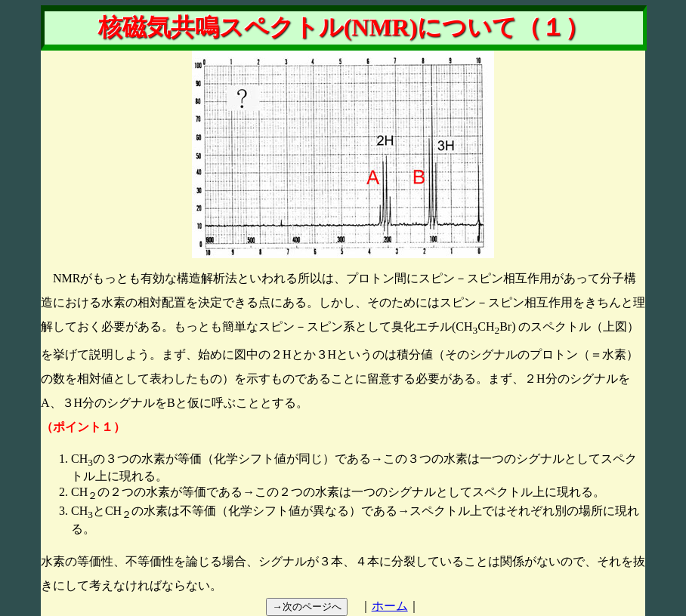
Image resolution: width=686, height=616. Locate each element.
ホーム (390, 606)
